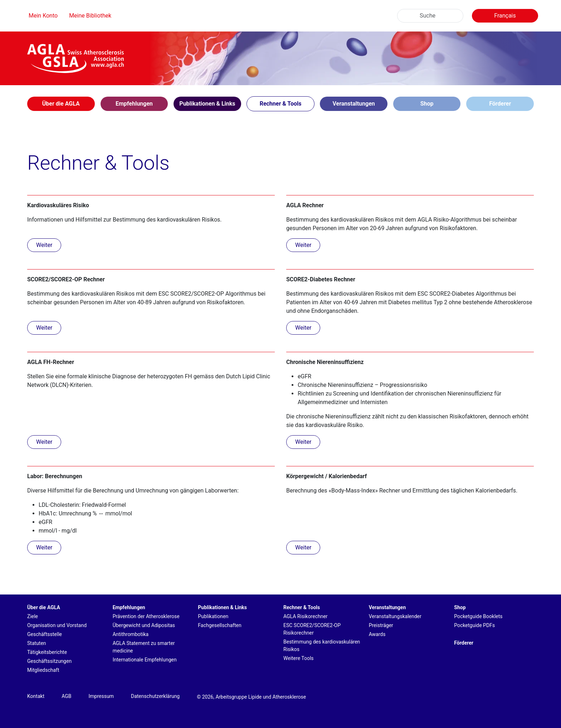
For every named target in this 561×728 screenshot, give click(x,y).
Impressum (101, 696)
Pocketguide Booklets (478, 616)
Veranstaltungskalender (395, 616)
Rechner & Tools (302, 607)
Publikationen (213, 616)
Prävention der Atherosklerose (146, 616)
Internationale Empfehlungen (145, 660)
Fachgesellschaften (219, 625)
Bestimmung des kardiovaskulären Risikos (322, 646)
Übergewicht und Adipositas (144, 625)
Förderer (500, 104)
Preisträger (381, 625)
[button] (61, 104)
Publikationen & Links (222, 607)
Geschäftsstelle (45, 634)
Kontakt (36, 696)
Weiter (44, 245)
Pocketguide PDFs (474, 625)
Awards (377, 634)
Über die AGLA (44, 607)
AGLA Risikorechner (306, 616)
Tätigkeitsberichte (47, 652)
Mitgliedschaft (43, 670)
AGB (66, 696)
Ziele (33, 616)
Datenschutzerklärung (155, 696)
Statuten (37, 643)
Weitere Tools (299, 658)
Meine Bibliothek (90, 16)
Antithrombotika (131, 634)
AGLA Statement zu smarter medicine (144, 647)
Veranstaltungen (387, 607)
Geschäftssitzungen (49, 661)
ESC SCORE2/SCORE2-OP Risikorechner (312, 629)
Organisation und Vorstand (57, 625)
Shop (427, 104)
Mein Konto (43, 16)
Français (505, 16)
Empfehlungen (129, 607)
